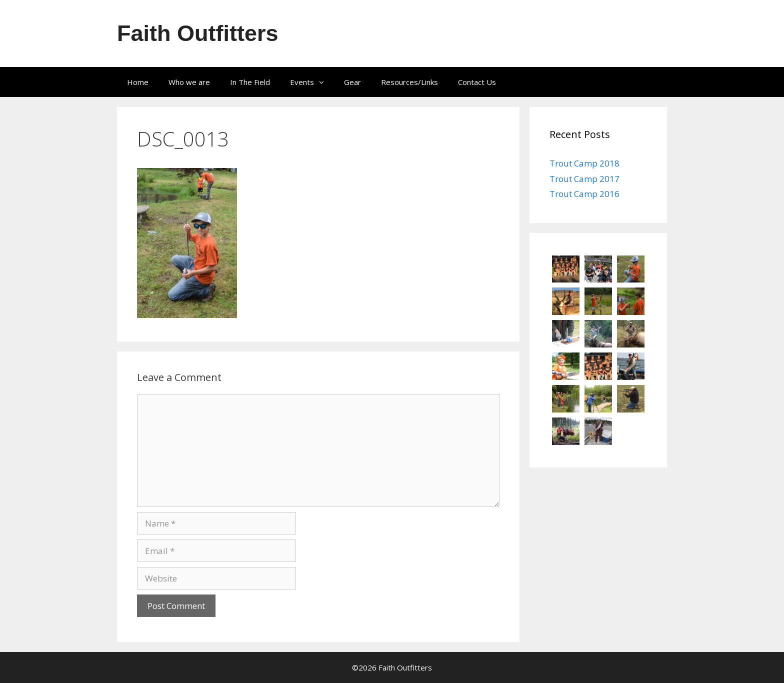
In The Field (250, 82)
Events (312, 82)
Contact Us (477, 82)
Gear (352, 82)
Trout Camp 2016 (584, 194)
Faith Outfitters (198, 33)
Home (138, 82)
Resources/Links (409, 82)
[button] (324, 82)
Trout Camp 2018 (584, 163)
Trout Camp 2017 (584, 179)
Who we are (189, 82)
